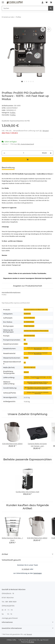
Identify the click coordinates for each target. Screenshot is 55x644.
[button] (42, 2)
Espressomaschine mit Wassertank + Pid (36, 310)
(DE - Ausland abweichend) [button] (26, 144)
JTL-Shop (31, 642)
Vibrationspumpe (29, 336)
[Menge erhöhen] (51, 153)
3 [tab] (26, 81)
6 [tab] (33, 81)
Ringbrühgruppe (29, 326)
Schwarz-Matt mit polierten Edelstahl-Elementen (38, 393)
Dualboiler (27, 314)
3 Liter (26, 358)
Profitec (13, 113)
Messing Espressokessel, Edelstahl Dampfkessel (38, 353)
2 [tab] (24, 81)
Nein (26, 344)
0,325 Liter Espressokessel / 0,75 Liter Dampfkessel (38, 348)
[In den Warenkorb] (4, 24)
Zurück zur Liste (9, 17)
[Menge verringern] (4, 153)
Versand (46, 131)
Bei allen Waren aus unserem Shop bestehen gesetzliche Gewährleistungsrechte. (38, 388)
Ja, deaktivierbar (29, 322)
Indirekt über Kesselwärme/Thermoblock (36, 331)
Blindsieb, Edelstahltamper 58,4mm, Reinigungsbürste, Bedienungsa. (38, 383)
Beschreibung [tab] (8, 168)
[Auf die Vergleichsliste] (43, 29)
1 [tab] (22, 81)
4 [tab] (29, 81)
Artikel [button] (5, 554)
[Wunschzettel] (47, 2)
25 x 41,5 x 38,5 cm (30, 367)
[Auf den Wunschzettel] (49, 29)
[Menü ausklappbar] (3, 1)
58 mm (26, 372)
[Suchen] (25, 8)
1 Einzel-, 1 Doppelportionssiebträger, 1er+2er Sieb (38, 378)
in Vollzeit (26, 569)
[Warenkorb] (51, 2)
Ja (25, 340)
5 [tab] (31, 81)
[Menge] (24, 153)
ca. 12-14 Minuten (29, 318)
